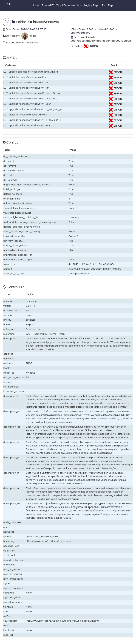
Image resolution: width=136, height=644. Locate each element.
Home (35, 5)
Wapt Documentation (69, 5)
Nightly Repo (92, 5)
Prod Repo (108, 5)
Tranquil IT (48, 5)
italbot (33, 36)
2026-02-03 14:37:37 (34, 29)
